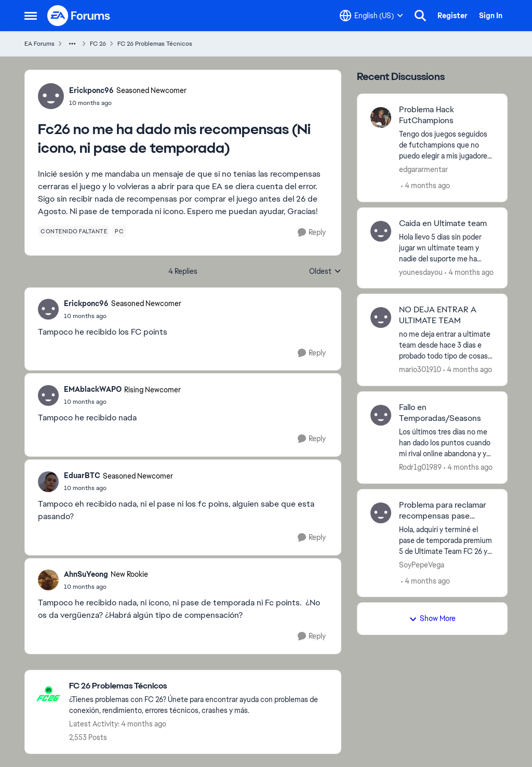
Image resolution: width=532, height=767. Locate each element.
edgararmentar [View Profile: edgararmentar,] (423, 169)
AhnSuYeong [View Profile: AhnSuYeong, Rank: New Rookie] (86, 574)
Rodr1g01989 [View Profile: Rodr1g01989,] (420, 467)
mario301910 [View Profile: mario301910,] (420, 369)
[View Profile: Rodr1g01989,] (381, 415)
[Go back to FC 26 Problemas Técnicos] (200, 686)
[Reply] (312, 233)
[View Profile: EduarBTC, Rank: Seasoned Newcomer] (48, 482)
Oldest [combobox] (325, 272)
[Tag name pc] (119, 231)
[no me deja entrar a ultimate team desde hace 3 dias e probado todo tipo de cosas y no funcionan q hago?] (447, 345)
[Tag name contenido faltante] (74, 231)
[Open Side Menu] (31, 16)
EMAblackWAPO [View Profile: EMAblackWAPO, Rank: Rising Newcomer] (93, 389)
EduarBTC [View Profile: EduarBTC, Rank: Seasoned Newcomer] (82, 475)
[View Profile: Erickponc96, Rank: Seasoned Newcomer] (51, 96)
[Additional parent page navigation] (72, 44)
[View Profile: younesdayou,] (381, 231)
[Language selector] (371, 16)
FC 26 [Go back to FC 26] (98, 44)
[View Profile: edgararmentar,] (381, 117)
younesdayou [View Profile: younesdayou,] (421, 272)
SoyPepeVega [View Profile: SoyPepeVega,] (422, 564)
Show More (432, 618)
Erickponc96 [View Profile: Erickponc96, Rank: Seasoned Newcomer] (91, 90)
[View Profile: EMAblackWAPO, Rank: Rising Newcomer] (48, 395)
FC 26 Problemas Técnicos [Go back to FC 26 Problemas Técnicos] (155, 44)
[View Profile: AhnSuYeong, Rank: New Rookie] (48, 580)
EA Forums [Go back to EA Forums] (39, 44)
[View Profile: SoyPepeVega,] (381, 513)
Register (453, 16)
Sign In (491, 16)
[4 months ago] (425, 186)
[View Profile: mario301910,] (381, 318)
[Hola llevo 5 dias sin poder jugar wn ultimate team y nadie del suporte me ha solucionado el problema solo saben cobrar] (447, 248)
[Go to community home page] (79, 16)
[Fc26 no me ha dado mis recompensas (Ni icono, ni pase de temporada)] (123, 316)
